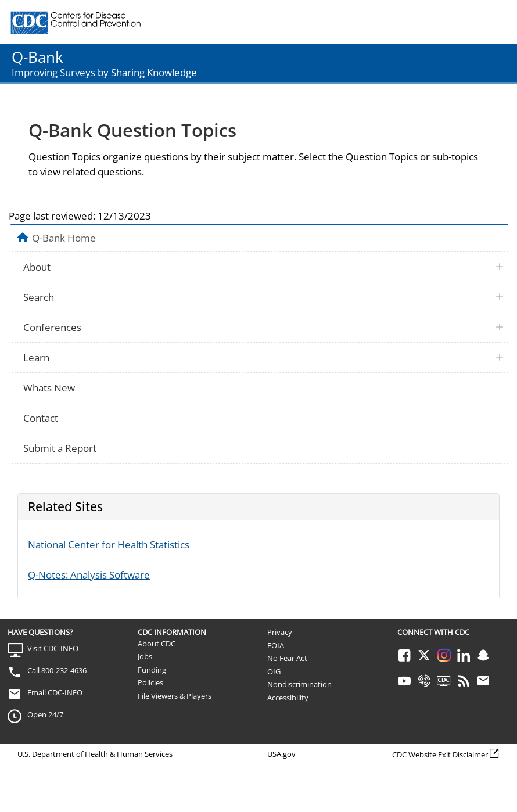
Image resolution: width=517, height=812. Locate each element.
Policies (150, 682)
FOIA (276, 645)
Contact (41, 418)
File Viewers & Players (175, 696)
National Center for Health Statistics (109, 545)
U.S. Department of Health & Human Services (95, 754)
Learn (36, 358)
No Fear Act (287, 658)
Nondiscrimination (299, 684)
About (37, 267)
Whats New (49, 388)
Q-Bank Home (64, 238)
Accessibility (288, 698)
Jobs (145, 656)
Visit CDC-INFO (53, 648)
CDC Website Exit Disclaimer (440, 754)
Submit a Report (60, 448)
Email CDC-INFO (55, 692)
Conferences (52, 327)
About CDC (157, 644)
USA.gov (281, 754)
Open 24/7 (45, 714)
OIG (274, 671)
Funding (152, 670)
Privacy (280, 632)
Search (39, 297)
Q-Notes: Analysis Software (89, 575)
